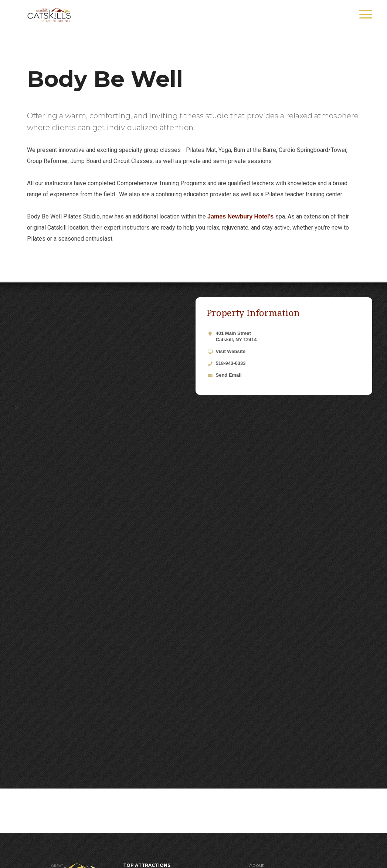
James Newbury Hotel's (241, 216)
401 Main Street (289, 337)
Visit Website (231, 351)
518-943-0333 (231, 363)
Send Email (229, 375)
